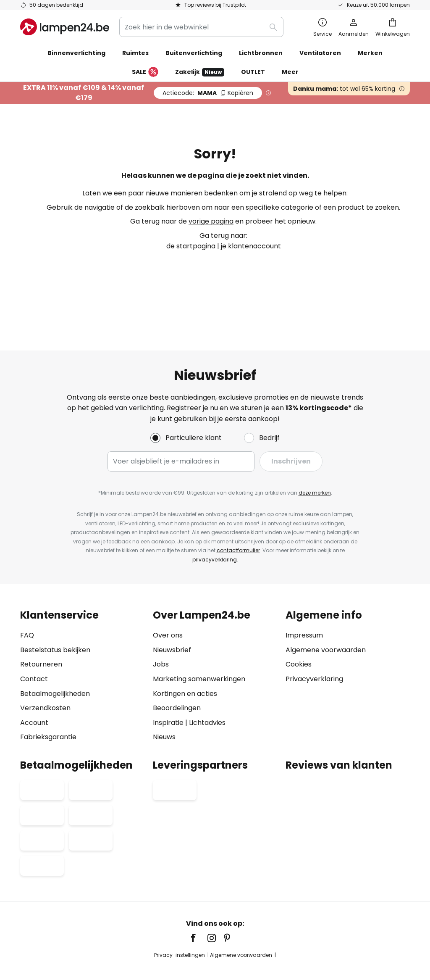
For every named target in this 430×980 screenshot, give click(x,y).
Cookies (299, 630)
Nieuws (164, 702)
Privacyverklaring (314, 644)
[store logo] (65, 27)
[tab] (82, 641)
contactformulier (238, 516)
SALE (145, 72)
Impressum (304, 600)
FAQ (27, 600)
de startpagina (192, 246)
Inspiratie (168, 688)
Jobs (161, 630)
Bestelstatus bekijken (55, 615)
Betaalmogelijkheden (55, 659)
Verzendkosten (45, 673)
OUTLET (253, 72)
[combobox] (201, 27)
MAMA (208, 93)
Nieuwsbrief (172, 615)
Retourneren (41, 630)
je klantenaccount (251, 246)
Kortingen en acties (185, 659)
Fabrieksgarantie (48, 702)
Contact (34, 644)
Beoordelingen (177, 673)
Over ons (168, 600)
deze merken (315, 458)
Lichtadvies (207, 688)
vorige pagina (211, 221)
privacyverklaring (215, 525)
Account (34, 688)
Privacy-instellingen (107, 921)
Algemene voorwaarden (326, 615)
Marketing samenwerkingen (199, 644)
